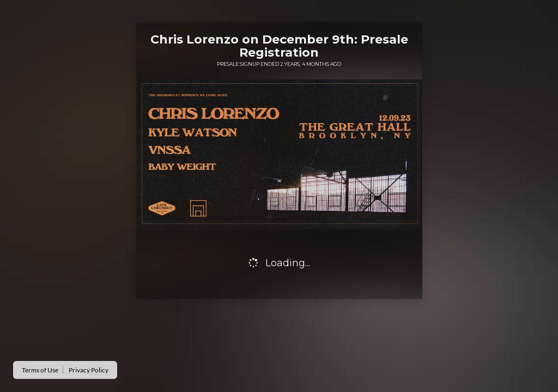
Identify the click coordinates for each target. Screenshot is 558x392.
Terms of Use (40, 370)
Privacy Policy (89, 370)
